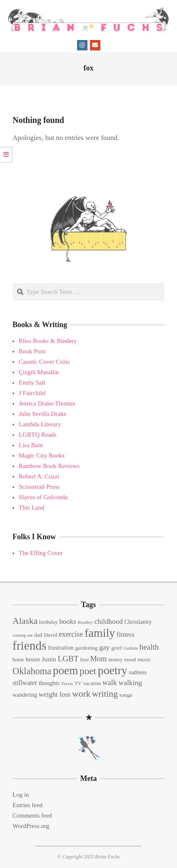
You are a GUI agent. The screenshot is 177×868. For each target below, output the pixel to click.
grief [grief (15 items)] (116, 648)
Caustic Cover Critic (44, 362)
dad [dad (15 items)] (38, 635)
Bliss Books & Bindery (48, 341)
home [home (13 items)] (18, 660)
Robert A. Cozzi (39, 476)
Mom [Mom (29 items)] (99, 659)
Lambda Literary (40, 424)
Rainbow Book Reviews (49, 466)
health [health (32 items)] (149, 647)
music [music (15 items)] (144, 659)
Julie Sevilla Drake (42, 414)
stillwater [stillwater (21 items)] (25, 683)
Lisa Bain (31, 445)
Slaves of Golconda (43, 497)
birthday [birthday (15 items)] (49, 622)
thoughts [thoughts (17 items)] (49, 683)
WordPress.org (31, 826)
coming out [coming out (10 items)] (22, 635)
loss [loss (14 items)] (84, 659)
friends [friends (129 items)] (29, 645)
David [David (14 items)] (50, 635)
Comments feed (32, 815)
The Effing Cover (41, 553)
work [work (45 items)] (81, 694)
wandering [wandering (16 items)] (25, 695)
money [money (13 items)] (115, 660)
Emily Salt (32, 383)
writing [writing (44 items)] (105, 694)
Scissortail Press (39, 487)
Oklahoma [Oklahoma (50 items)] (32, 671)
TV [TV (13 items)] (78, 683)
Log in (21, 795)
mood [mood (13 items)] (130, 660)
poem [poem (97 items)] (65, 670)
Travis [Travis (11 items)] (67, 683)
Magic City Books (42, 455)
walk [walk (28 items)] (110, 683)
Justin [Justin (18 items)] (49, 659)
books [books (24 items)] (67, 622)
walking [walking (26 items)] (130, 683)
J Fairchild (32, 393)
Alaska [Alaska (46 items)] (25, 621)
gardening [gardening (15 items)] (87, 648)
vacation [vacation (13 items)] (92, 683)
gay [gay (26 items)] (104, 647)
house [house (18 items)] (33, 659)
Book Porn (32, 351)
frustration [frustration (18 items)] (61, 648)
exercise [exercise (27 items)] (71, 634)
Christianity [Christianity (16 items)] (138, 622)
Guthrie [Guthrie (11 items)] (131, 648)
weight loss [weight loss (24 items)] (55, 694)
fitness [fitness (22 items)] (125, 635)
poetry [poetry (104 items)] (113, 670)
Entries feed (27, 805)
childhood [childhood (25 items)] (108, 622)
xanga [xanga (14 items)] (126, 695)
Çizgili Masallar (39, 372)
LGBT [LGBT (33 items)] (68, 659)
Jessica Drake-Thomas (47, 403)
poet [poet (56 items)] (88, 671)
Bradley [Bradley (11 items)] (85, 622)
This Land (31, 508)
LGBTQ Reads (37, 435)
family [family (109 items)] (100, 633)
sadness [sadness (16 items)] (138, 672)
